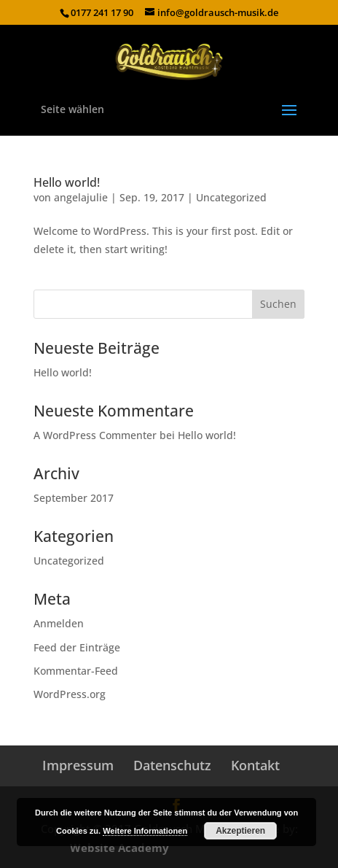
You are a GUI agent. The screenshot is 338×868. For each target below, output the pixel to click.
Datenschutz (172, 765)
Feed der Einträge (77, 647)
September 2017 (74, 498)
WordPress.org (70, 694)
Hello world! (67, 182)
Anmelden (59, 623)
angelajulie (81, 197)
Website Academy (119, 848)
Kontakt (255, 765)
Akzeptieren (240, 831)
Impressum (78, 765)
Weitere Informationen (145, 831)
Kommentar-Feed (76, 671)
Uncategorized (231, 197)
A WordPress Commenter (95, 435)
